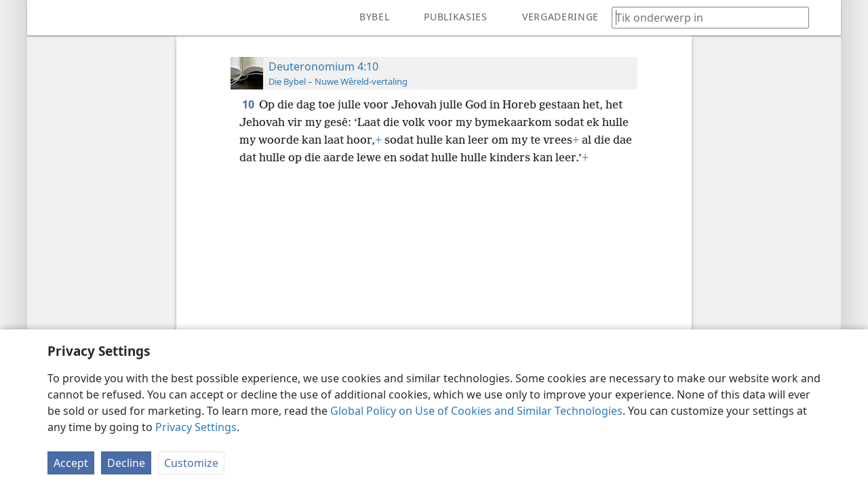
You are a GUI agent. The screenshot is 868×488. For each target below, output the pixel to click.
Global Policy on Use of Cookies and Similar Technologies (476, 411)
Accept (71, 463)
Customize (191, 463)
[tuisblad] (47, 18)
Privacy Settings (196, 427)
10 (249, 104)
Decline (126, 463)
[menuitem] (47, 18)
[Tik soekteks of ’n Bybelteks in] (704, 17)
